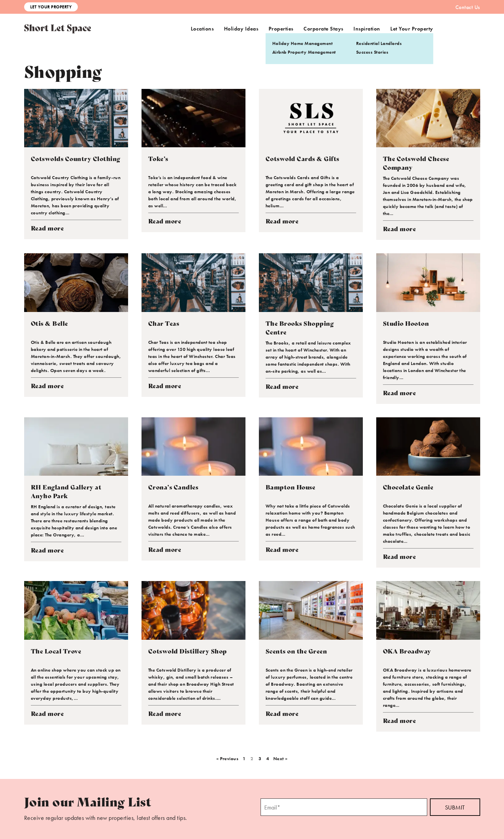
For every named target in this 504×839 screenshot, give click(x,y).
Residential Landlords (379, 43)
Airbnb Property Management (304, 52)
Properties (281, 29)
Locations (202, 29)
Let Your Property (51, 7)
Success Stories (372, 52)
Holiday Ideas (241, 29)
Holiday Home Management (303, 43)
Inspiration (367, 29)
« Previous (227, 758)
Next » (281, 758)
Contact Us (468, 7)
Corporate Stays (323, 29)
